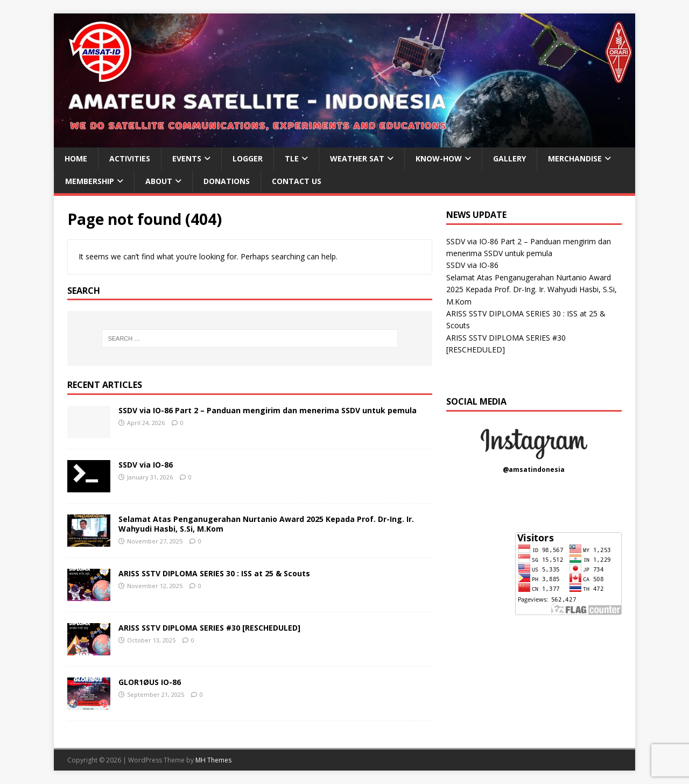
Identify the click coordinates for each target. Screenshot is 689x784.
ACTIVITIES (130, 158)
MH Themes (213, 760)
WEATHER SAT (357, 158)
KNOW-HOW (439, 158)
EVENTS (187, 158)
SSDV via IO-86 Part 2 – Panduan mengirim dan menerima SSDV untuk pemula (268, 410)
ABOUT (159, 181)
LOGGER (248, 158)
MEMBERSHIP (90, 181)
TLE (292, 158)
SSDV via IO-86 (146, 465)
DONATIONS (227, 181)
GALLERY (509, 158)
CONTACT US (297, 181)
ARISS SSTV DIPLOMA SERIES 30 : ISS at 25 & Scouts (214, 573)
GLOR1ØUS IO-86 (150, 682)
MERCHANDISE (575, 158)
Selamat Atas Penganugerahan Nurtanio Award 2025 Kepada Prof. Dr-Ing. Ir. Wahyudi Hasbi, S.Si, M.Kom (266, 524)
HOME (76, 158)
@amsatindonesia (534, 469)
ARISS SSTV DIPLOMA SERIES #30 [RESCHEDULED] (209, 628)
